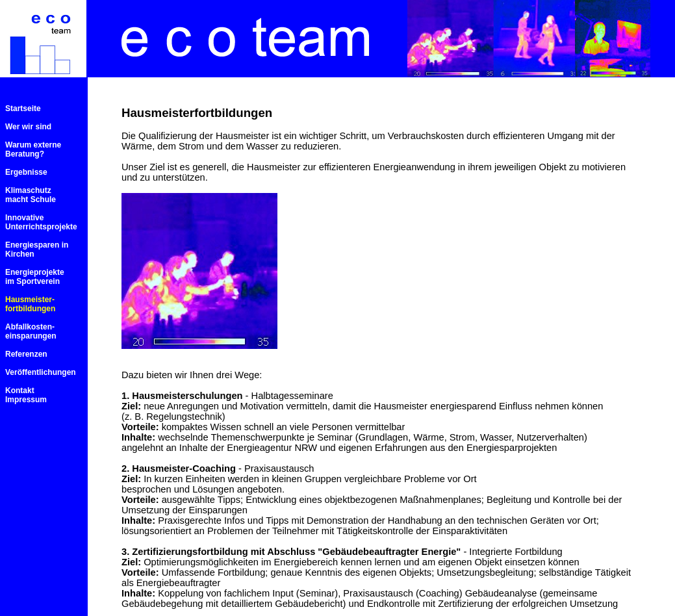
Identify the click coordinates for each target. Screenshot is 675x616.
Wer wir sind (28, 127)
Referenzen (26, 354)
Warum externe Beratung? (33, 149)
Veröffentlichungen (41, 372)
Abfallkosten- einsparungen (31, 331)
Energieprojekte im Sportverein (35, 277)
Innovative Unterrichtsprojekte (41, 222)
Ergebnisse (26, 172)
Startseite (23, 109)
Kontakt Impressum (26, 395)
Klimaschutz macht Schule (31, 195)
